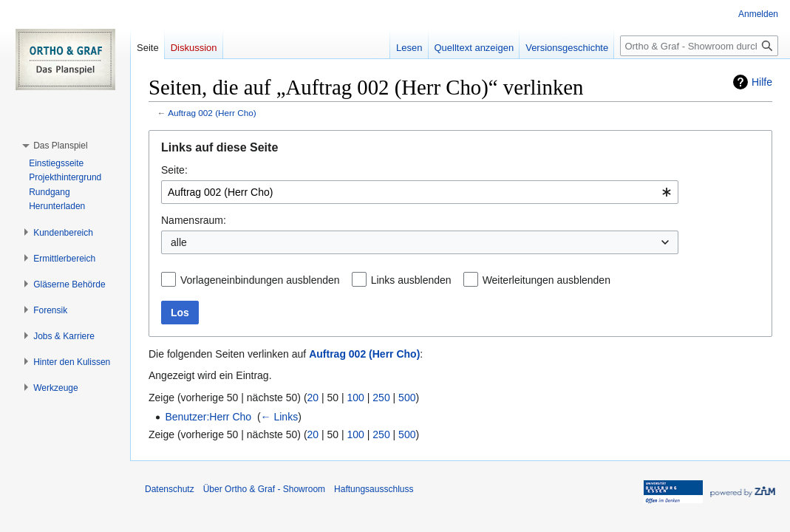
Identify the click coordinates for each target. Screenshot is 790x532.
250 (381, 398)
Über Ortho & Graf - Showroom (264, 489)
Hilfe (762, 82)
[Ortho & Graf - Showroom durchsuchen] (699, 46)
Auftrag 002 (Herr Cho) (212, 113)
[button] (60, 146)
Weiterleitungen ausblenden (546, 280)
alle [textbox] (179, 242)
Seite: (174, 170)
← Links (280, 417)
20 (313, 398)
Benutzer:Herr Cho (208, 417)
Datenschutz (170, 489)
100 (356, 398)
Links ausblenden (411, 280)
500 (407, 398)
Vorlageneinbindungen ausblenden (260, 280)
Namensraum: (194, 220)
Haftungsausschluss (374, 489)
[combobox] (420, 192)
